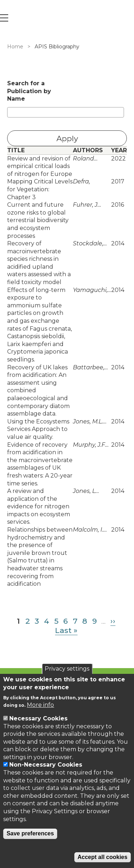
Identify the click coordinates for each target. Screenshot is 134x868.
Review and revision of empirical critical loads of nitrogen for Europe (40, 166)
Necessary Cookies (38, 718)
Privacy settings (67, 669)
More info (40, 705)
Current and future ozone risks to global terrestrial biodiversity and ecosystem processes (38, 220)
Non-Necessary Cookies (46, 765)
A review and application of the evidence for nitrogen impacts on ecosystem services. (39, 506)
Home (15, 47)
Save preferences (30, 833)
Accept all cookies (103, 857)
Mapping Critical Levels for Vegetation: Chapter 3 (40, 189)
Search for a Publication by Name (29, 91)
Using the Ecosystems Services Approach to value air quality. (38, 429)
